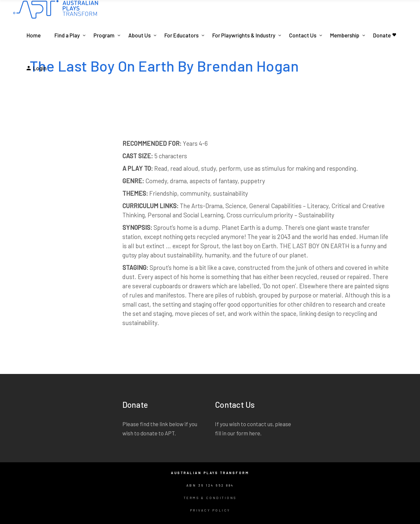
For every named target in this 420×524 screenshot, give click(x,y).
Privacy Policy (210, 510)
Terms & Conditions (210, 498)
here (255, 433)
